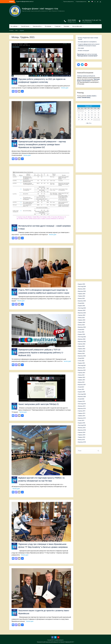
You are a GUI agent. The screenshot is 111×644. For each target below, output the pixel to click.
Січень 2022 (81, 361)
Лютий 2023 (81, 330)
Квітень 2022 (81, 353)
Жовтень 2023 (82, 310)
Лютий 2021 (81, 387)
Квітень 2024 (81, 298)
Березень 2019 (82, 418)
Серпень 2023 (82, 315)
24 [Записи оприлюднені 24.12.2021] (92, 117)
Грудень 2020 (82, 392)
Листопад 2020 (82, 394)
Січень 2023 (81, 332)
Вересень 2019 (82, 409)
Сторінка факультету (81, 2)
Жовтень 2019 (82, 406)
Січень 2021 (81, 389)
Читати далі (65, 88)
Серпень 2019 (82, 411)
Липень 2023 (81, 318)
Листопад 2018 (82, 425)
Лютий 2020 (81, 399)
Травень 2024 (82, 296)
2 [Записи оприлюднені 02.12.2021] (89, 111)
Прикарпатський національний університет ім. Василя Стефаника (54, 642)
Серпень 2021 (82, 373)
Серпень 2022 (82, 344)
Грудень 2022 (82, 334)
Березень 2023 (82, 327)
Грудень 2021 (82, 363)
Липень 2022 (81, 346)
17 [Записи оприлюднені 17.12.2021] (92, 115)
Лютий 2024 (81, 303)
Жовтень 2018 (82, 428)
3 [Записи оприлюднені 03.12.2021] (92, 111)
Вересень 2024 (82, 291)
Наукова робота (37, 26)
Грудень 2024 (82, 284)
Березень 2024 (82, 301)
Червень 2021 (82, 377)
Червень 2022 (82, 349)
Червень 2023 (82, 320)
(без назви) (81, 48)
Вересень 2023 (82, 313)
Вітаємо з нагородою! (84, 51)
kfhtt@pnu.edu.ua (72, 22)
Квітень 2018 (81, 440)
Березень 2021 (82, 385)
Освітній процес (25, 26)
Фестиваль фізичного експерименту (87, 42)
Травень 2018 (82, 437)
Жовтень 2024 (82, 289)
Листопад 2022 (82, 337)
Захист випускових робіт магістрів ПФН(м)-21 (39, 404)
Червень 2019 (82, 413)
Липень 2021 (81, 375)
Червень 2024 (82, 294)
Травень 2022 (82, 351)
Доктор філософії (77, 26)
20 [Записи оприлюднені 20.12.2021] (79, 117)
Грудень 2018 (82, 423)
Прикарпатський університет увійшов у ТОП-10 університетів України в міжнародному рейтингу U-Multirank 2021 (41, 353)
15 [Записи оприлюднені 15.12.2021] (85, 115)
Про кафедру (14, 26)
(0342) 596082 (72, 20)
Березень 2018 (82, 442)
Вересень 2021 (82, 370)
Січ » (90, 123)
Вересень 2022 (82, 342)
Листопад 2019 (82, 404)
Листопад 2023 (82, 308)
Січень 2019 (81, 420)
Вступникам (48, 26)
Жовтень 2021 (82, 368)
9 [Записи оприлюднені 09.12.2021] (89, 113)
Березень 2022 (82, 356)
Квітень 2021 (81, 382)
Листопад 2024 (82, 286)
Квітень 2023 (81, 325)
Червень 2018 (82, 435)
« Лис (87, 123)
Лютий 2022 (81, 358)
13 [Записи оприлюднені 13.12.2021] (79, 115)
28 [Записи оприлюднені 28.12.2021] (82, 120)
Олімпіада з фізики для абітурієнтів (86, 76)
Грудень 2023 (82, 306)
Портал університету (68, 2)
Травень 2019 (82, 416)
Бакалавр (66, 26)
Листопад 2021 (82, 365)
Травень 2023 (82, 322)
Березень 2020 (82, 397)
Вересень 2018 (82, 430)
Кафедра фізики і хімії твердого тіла (40, 9)
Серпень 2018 (82, 432)
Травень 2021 (82, 380)
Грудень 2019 (82, 401)
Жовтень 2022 (82, 339)
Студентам (58, 26)
